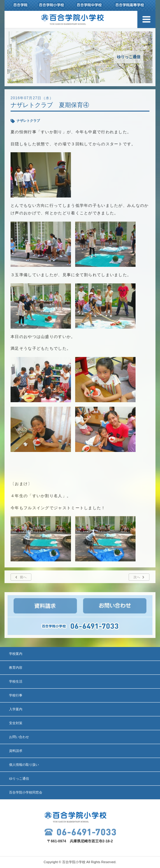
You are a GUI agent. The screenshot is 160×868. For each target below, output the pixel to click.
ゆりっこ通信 (19, 778)
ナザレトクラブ (28, 121)
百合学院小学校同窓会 (26, 792)
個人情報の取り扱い (24, 765)
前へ (23, 577)
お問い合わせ (19, 737)
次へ (137, 577)
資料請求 (16, 751)
